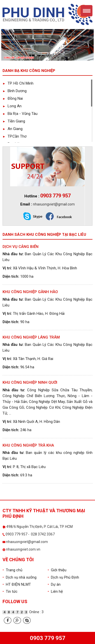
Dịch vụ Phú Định (63, 577)
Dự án (54, 584)
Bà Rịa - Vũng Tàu (20, 114)
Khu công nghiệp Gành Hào (30, 292)
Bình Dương (15, 91)
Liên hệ (55, 591)
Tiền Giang (14, 121)
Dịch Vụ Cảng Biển (21, 247)
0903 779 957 (48, 638)
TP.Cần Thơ (15, 136)
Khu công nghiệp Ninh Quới (30, 382)
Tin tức (10, 591)
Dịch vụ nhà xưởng (20, 577)
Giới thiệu (57, 570)
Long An (12, 106)
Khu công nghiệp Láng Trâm (31, 337)
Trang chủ (12, 570)
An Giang (13, 129)
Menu (87, 11)
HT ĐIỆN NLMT (17, 584)
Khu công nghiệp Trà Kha (28, 445)
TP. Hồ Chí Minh (18, 83)
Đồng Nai (13, 98)
